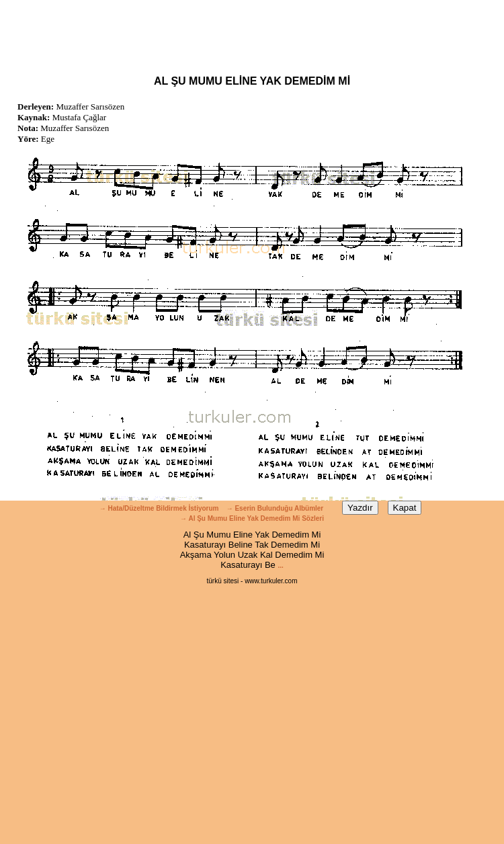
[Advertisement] (252, 30)
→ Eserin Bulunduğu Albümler (276, 508)
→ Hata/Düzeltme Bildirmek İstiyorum (159, 508)
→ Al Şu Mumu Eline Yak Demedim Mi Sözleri (252, 518)
